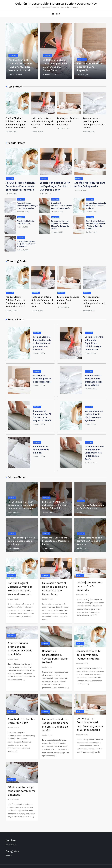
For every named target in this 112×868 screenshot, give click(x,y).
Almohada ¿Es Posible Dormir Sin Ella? (41, 450)
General (13, 56)
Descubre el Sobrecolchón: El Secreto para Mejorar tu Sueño (62, 206)
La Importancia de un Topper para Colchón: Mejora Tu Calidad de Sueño (94, 453)
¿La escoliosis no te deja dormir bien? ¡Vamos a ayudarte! (96, 206)
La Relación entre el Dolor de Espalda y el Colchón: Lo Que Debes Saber (56, 186)
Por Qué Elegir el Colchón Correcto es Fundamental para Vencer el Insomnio (20, 186)
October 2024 (11, 845)
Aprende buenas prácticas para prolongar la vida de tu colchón (27, 206)
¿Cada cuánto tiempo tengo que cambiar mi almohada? (26, 244)
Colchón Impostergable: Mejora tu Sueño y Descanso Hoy (56, 4)
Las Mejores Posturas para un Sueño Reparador (90, 67)
